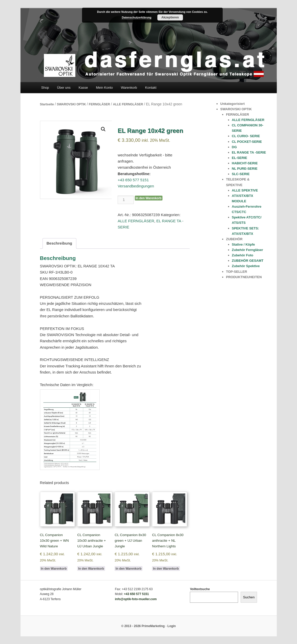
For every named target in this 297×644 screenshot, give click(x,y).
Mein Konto (104, 88)
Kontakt (151, 88)
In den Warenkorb (148, 198)
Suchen (249, 597)
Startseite (47, 104)
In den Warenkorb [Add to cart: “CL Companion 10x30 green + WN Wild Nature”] (54, 569)
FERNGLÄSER (100, 104)
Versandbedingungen (136, 186)
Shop (45, 88)
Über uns (64, 88)
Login (172, 626)
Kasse (83, 88)
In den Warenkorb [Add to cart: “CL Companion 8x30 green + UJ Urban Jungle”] (129, 569)
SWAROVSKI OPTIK (71, 104)
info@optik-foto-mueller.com (136, 599)
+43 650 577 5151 (133, 180)
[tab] (59, 243)
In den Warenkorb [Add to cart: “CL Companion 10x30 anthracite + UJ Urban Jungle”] (91, 569)
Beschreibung (59, 243)
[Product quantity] (126, 200)
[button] (103, 129)
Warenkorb (129, 88)
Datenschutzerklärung (137, 17)
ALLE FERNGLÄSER (128, 104)
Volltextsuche (200, 589)
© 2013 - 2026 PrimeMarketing (143, 626)
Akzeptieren (170, 17)
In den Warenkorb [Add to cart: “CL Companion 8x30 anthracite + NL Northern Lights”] (166, 569)
